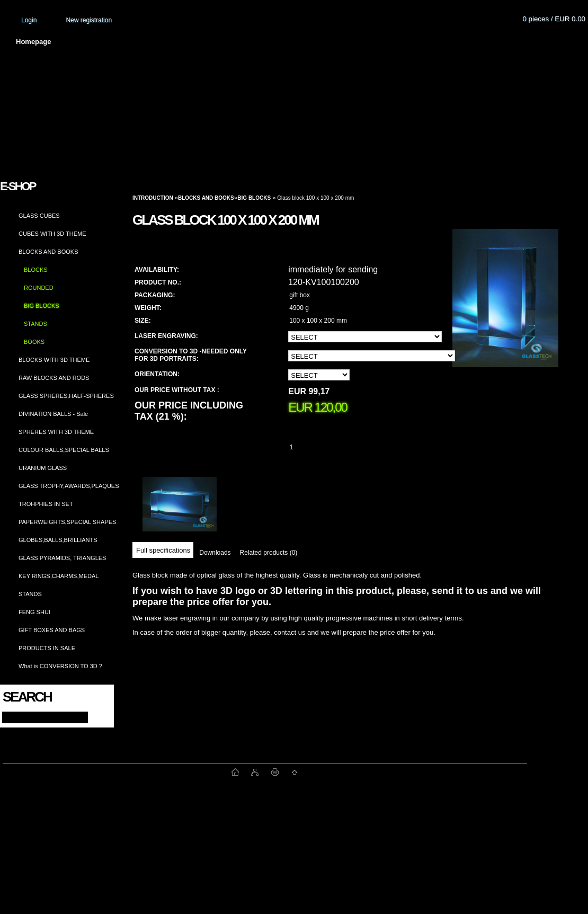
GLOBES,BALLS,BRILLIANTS (58, 540)
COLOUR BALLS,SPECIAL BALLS (64, 450)
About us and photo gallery (122, 42)
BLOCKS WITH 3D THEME (54, 360)
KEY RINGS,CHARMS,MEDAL (59, 576)
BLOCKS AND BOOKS (48, 252)
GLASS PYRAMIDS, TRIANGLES (62, 558)
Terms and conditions (229, 42)
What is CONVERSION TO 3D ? (60, 666)
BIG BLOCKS (42, 306)
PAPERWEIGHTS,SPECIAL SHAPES (67, 522)
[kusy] (304, 447)
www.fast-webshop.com (117, 772)
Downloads (215, 553)
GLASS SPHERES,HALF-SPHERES (66, 396)
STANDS (35, 324)
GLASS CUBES (39, 216)
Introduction (153, 198)
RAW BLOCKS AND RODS (54, 378)
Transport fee (313, 42)
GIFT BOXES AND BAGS (52, 630)
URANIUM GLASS (43, 468)
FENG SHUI (34, 612)
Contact (442, 42)
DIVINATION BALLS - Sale (53, 414)
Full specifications (163, 550)
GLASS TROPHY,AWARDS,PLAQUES (69, 486)
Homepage (33, 42)
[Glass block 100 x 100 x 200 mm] (505, 308)
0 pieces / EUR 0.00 (554, 19)
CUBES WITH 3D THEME (52, 234)
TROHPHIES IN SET (46, 504)
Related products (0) (269, 553)
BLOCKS (36, 270)
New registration (89, 20)
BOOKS (34, 342)
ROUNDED (39, 288)
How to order (382, 42)
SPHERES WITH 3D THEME (56, 432)
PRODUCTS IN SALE (47, 648)
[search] (96, 717)
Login (29, 20)
